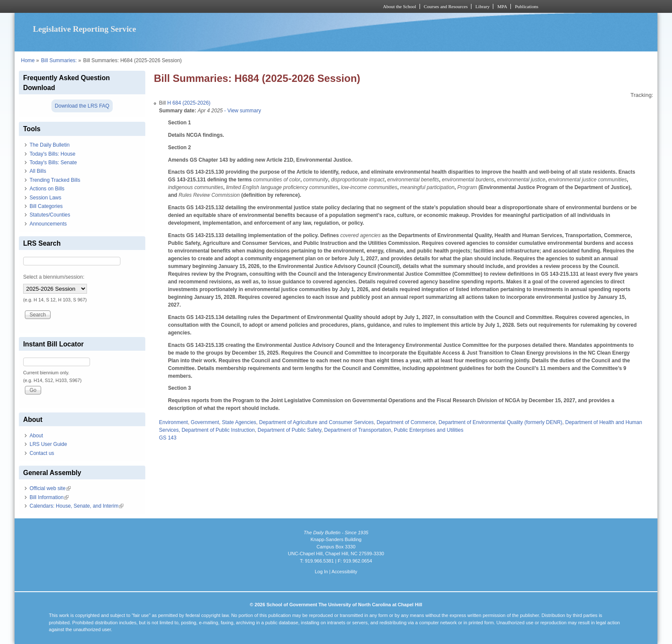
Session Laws (45, 198)
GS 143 (168, 438)
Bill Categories (46, 206)
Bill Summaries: (59, 60)
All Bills (38, 171)
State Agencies (239, 422)
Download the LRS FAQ (82, 106)
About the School (400, 6)
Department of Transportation (357, 430)
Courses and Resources (446, 6)
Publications (526, 6)
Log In (321, 572)
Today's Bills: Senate (53, 163)
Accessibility (344, 572)
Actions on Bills (47, 189)
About (36, 436)
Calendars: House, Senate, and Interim (76, 506)
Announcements (48, 224)
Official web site (50, 488)
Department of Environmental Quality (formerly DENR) (500, 422)
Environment (173, 422)
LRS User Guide (48, 444)
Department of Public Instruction (218, 430)
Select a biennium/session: (54, 277)
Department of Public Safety (289, 430)
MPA (502, 6)
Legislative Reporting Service (85, 29)
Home (28, 60)
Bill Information (49, 497)
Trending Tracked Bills (55, 180)
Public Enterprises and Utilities (429, 430)
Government (205, 422)
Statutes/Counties (50, 215)
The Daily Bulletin (49, 145)
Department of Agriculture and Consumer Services (316, 422)
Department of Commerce (406, 422)
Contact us (42, 453)
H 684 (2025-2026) (189, 103)
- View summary (242, 111)
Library (482, 6)
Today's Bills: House (52, 154)
